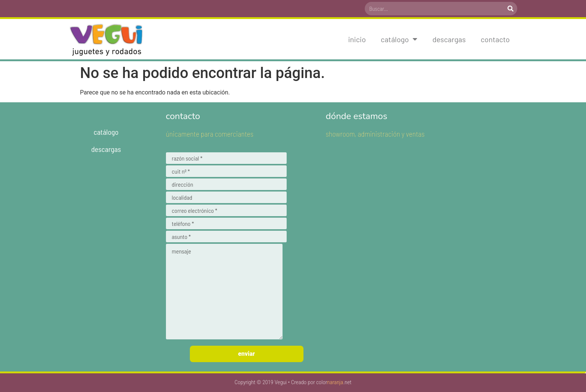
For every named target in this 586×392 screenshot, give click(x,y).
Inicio (357, 39)
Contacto (495, 39)
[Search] (511, 9)
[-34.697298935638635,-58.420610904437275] (422, 236)
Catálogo (399, 39)
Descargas (449, 39)
